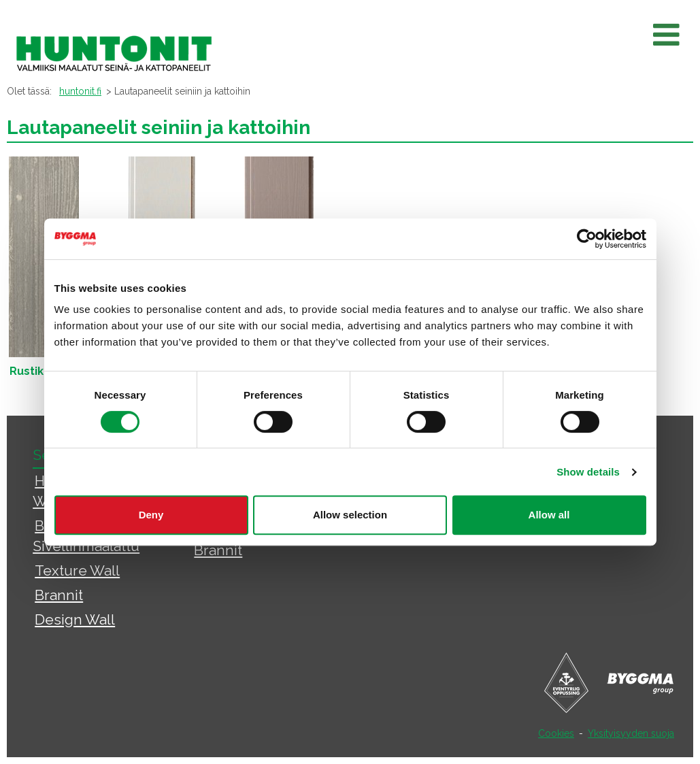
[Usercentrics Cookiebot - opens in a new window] (587, 239)
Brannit (59, 595)
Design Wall (75, 619)
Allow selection (350, 515)
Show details (588, 472)
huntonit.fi (80, 91)
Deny (151, 515)
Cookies (556, 733)
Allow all (549, 515)
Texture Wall (77, 570)
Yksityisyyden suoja (631, 733)
